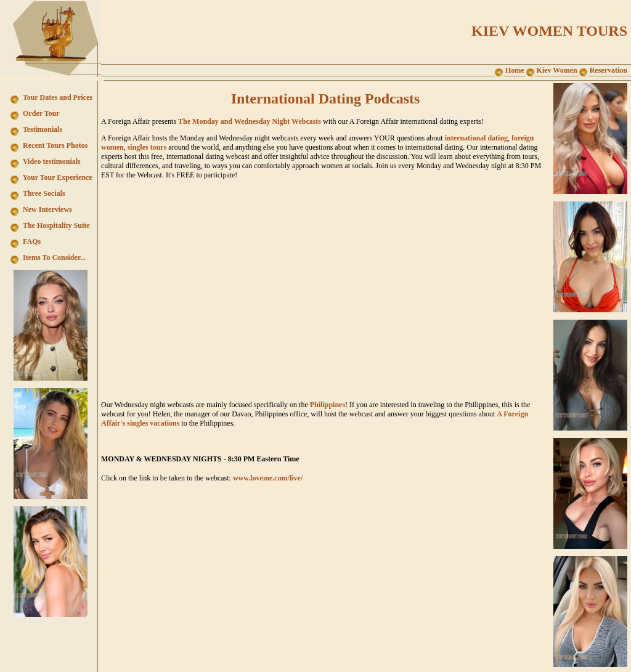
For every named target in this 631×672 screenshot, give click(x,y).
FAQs (31, 241)
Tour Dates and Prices (57, 97)
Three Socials (43, 193)
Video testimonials (51, 161)
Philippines (328, 405)
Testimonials (42, 129)
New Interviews (47, 209)
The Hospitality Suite (55, 225)
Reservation (603, 70)
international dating (476, 138)
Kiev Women (552, 70)
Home (510, 70)
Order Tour (40, 113)
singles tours (147, 147)
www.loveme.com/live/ (268, 478)
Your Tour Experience (56, 177)
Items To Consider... (53, 257)
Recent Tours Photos (54, 145)
